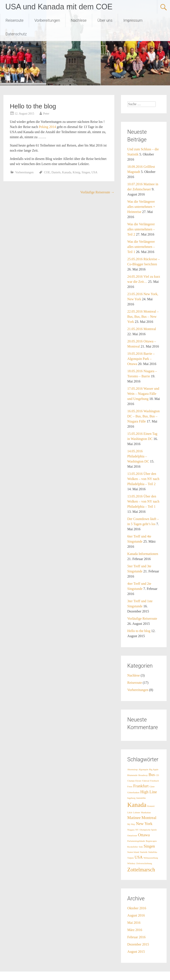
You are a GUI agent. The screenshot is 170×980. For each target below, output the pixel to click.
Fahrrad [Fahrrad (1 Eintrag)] (146, 781)
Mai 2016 (134, 923)
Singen (86, 172)
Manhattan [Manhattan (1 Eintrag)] (146, 813)
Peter (46, 114)
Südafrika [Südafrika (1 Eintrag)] (153, 852)
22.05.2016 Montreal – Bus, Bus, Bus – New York (143, 317)
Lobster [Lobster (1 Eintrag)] (137, 813)
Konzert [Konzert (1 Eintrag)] (151, 806)
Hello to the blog (139, 631)
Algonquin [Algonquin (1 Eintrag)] (143, 769)
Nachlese (79, 20)
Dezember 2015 (138, 944)
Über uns (105, 20)
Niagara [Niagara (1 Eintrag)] (131, 830)
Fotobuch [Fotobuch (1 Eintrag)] (154, 781)
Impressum (133, 20)
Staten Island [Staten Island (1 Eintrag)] (133, 852)
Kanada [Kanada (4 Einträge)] (137, 805)
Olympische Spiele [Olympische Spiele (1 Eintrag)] (148, 830)
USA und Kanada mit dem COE (59, 7)
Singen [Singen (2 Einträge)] (149, 846)
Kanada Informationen (143, 554)
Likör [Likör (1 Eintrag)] (130, 813)
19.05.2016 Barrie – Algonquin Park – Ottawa (141, 359)
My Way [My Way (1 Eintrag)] (131, 824)
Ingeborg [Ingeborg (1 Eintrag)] (131, 798)
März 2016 (135, 930)
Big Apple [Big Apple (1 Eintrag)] (154, 769)
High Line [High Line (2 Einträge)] (149, 792)
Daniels (56, 172)
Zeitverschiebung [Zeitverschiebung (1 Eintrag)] (144, 863)
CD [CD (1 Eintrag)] (157, 775)
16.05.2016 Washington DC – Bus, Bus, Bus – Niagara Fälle (144, 416)
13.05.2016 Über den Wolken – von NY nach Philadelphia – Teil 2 (143, 479)
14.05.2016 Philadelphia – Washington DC (138, 456)
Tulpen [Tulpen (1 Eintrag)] (131, 858)
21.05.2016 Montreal (142, 329)
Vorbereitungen (47, 20)
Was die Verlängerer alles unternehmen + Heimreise (141, 207)
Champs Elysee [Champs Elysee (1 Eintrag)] (134, 781)
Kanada (67, 172)
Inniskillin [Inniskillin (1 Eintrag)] (141, 798)
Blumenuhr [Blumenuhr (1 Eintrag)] (132, 775)
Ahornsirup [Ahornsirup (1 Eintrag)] (133, 769)
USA (94, 172)
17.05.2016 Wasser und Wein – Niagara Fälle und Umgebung (143, 394)
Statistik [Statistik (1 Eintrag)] (144, 852)
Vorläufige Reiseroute (97, 192)
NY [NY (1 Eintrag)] (137, 830)
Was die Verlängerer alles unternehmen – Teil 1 (141, 247)
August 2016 (136, 915)
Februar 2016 (137, 937)
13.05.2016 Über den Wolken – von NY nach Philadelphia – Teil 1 (143, 501)
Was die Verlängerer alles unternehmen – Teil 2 (141, 229)
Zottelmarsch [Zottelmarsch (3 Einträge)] (141, 870)
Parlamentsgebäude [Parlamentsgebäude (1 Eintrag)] (136, 841)
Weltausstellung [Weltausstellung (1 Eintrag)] (151, 858)
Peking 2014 (47, 127)
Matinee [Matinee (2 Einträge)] (134, 818)
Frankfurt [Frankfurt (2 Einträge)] (141, 786)
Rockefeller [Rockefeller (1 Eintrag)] (133, 847)
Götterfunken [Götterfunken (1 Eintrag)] (133, 792)
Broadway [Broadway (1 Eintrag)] (143, 775)
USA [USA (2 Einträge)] (139, 857)
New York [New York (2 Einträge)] (144, 824)
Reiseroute (15, 20)
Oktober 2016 (137, 908)
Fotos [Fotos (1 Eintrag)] (130, 787)
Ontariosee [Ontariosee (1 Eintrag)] (132, 836)
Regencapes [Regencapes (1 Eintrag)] (151, 841)
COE (47, 172)
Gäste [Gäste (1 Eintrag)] (152, 787)
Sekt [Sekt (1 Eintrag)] (141, 847)
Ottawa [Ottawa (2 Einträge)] (144, 835)
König (76, 172)
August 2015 (136, 952)
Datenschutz (16, 34)
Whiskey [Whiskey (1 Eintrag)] (131, 863)
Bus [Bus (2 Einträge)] (152, 775)
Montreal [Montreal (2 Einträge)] (149, 818)
